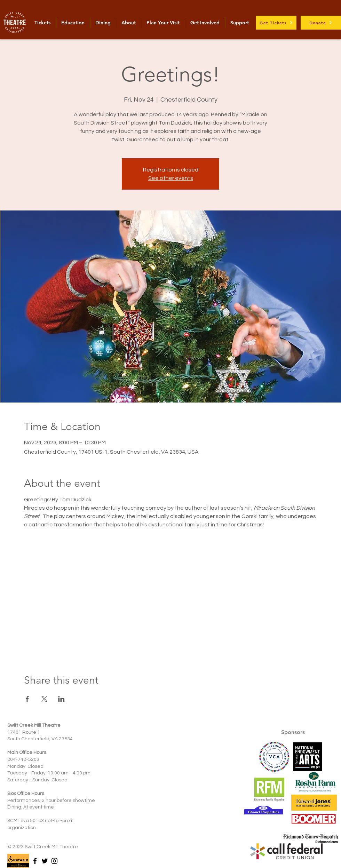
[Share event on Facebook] (27, 699)
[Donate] (321, 23)
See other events (171, 178)
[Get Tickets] (276, 23)
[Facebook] (35, 861)
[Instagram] (54, 861)
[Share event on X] (44, 699)
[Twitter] (45, 861)
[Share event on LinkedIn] (61, 699)
